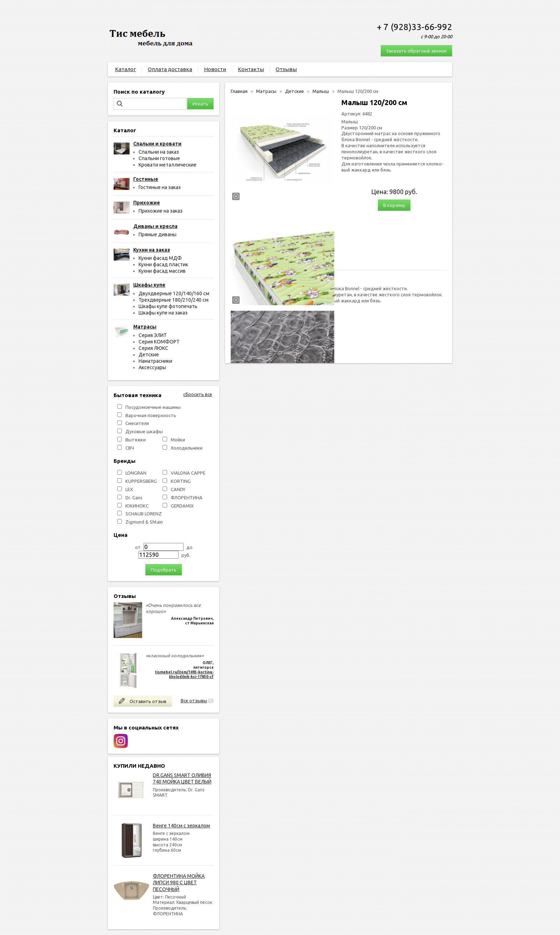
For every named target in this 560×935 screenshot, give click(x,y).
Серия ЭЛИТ (153, 335)
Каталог (126, 69)
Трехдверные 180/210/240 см (174, 300)
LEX (129, 489)
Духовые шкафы (144, 431)
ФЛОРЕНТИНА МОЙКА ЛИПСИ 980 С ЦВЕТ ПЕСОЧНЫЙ (179, 882)
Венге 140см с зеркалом (181, 826)
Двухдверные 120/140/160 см (174, 293)
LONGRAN (136, 473)
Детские (149, 355)
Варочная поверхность (151, 415)
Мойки (178, 440)
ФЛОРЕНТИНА (187, 498)
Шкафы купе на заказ (163, 313)
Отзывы (286, 69)
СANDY (178, 489)
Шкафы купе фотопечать (168, 306)
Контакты (251, 69)
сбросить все (198, 394)
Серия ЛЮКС (153, 348)
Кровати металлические (167, 165)
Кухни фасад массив (162, 271)
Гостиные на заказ (160, 187)
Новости (215, 69)
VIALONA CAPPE (188, 473)
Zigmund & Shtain (144, 522)
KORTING (181, 481)
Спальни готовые (159, 158)
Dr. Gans (134, 498)
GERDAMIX (182, 506)
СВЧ (130, 448)
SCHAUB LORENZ (144, 514)
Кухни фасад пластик (163, 264)
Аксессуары (152, 367)
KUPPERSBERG (141, 481)
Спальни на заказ (159, 152)
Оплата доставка (170, 69)
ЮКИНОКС (137, 506)
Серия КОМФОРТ (159, 342)
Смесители (137, 423)
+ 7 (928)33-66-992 (414, 27)
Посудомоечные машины (153, 407)
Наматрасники (155, 361)
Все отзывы (194, 701)
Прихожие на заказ (161, 211)
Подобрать (164, 570)
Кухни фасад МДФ (160, 258)
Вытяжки (136, 440)
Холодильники (187, 448)
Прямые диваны (157, 234)
